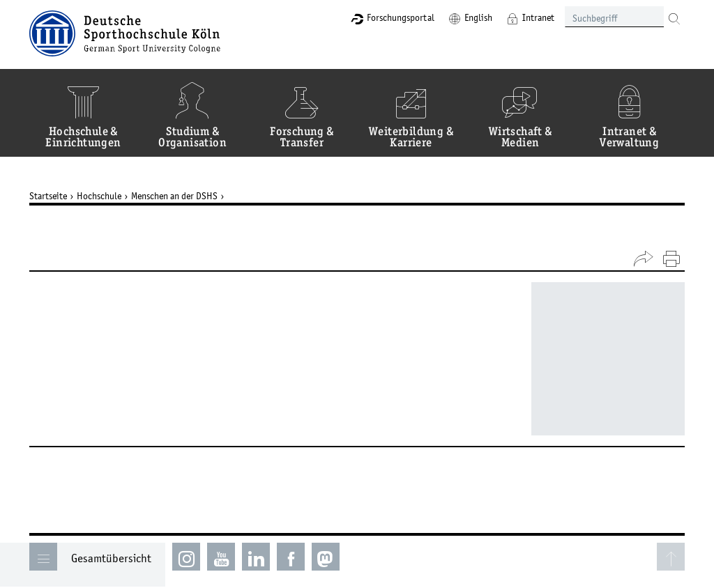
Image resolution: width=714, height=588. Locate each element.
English (478, 17)
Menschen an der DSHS (174, 196)
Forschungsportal (401, 17)
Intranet (538, 17)
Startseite (48, 196)
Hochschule (99, 196)
